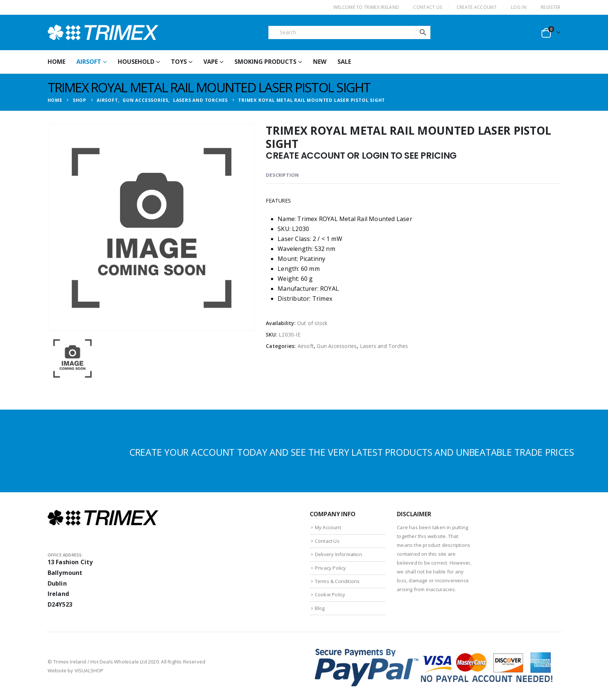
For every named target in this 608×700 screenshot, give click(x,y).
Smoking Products (265, 62)
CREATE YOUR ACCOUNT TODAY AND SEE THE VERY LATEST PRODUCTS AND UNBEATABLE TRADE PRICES (352, 452)
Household (136, 62)
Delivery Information (339, 554)
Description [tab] (282, 175)
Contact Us (327, 541)
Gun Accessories (337, 346)
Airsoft (89, 62)
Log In (519, 7)
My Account (328, 527)
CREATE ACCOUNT (477, 7)
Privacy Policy (331, 568)
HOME (56, 62)
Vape (211, 62)
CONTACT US (427, 7)
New (320, 62)
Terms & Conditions (337, 581)
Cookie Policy (330, 594)
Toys (179, 62)
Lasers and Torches (384, 346)
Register (551, 7)
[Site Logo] (103, 32)
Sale (344, 62)
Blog (320, 608)
